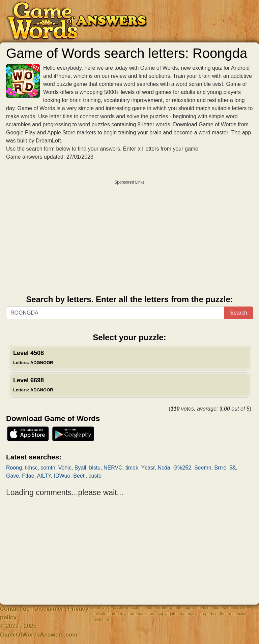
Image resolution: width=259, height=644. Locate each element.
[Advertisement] (129, 235)
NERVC (113, 468)
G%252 (182, 468)
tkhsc (31, 468)
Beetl (79, 476)
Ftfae (28, 476)
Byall (80, 468)
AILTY (44, 476)
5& (233, 468)
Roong (14, 468)
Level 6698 (33, 385)
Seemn (203, 468)
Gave (12, 476)
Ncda (164, 468)
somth (48, 468)
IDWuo (62, 476)
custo (95, 476)
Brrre (221, 468)
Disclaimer (49, 609)
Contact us (15, 609)
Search (239, 313)
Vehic (65, 468)
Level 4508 (33, 357)
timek (132, 468)
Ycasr (148, 468)
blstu (95, 468)
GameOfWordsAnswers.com (39, 635)
